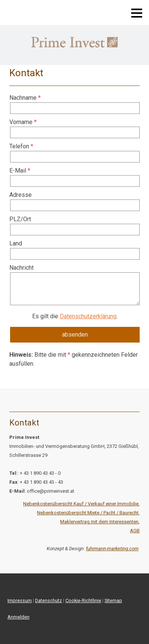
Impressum (20, 600)
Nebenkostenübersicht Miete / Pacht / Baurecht (88, 513)
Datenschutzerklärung (88, 316)
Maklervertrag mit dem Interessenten (99, 522)
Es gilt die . (75, 316)
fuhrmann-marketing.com (112, 549)
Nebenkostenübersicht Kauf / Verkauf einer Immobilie (81, 504)
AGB (135, 531)
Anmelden (18, 617)
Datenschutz (49, 600)
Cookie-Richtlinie (83, 600)
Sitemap (113, 600)
